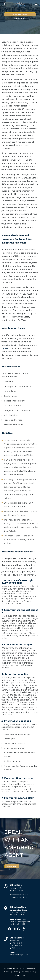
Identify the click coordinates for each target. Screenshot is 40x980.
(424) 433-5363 (17, 943)
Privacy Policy (20, 975)
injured (5, 348)
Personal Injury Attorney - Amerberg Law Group (20, 972)
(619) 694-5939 (17, 946)
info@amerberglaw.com (19, 955)
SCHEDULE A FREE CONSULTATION (20, 17)
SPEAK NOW (12, 866)
